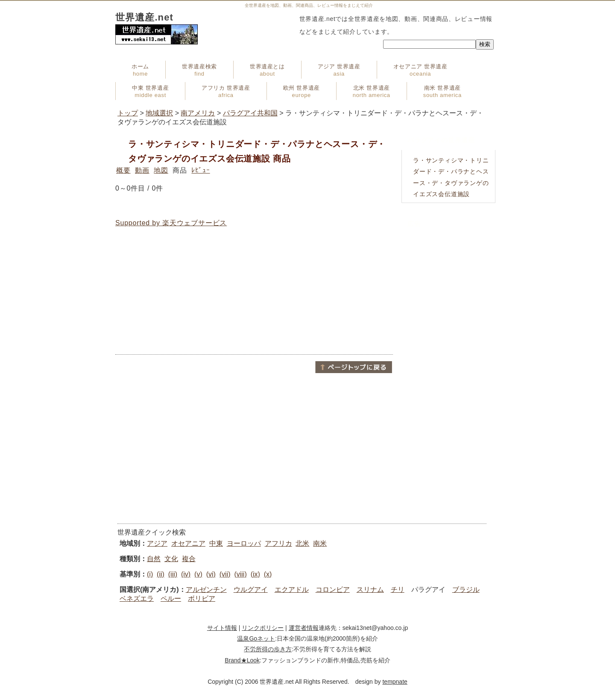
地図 (161, 170)
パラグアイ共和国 (250, 113)
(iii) (173, 574)
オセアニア (188, 543)
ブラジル (466, 590)
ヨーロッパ (244, 543)
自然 (154, 559)
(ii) (161, 574)
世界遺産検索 (199, 70)
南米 (320, 543)
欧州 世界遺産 (302, 91)
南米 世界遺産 (442, 91)
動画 (142, 170)
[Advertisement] (254, 291)
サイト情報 (222, 628)
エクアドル (292, 590)
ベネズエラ (137, 599)
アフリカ (278, 543)
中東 (216, 543)
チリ (398, 590)
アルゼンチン (206, 590)
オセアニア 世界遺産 (420, 70)
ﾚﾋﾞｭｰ (201, 170)
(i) (150, 574)
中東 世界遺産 (150, 91)
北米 (302, 543)
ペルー (171, 599)
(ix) (255, 574)
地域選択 (159, 113)
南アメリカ (198, 113)
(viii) (240, 574)
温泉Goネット (256, 638)
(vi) (211, 574)
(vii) (225, 574)
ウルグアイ (251, 590)
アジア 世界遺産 (339, 70)
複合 (189, 559)
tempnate (395, 682)
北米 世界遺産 (372, 91)
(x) (268, 574)
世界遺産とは (267, 70)
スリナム (370, 590)
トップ (128, 113)
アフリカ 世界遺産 (226, 91)
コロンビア (333, 590)
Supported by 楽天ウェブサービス (171, 223)
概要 (123, 170)
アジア (157, 543)
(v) (198, 574)
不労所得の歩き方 (268, 649)
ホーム (140, 70)
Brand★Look (242, 660)
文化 (171, 559)
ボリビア (202, 599)
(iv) (186, 574)
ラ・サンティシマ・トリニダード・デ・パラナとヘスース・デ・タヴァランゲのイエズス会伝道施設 (451, 177)
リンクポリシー (263, 628)
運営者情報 (304, 628)
